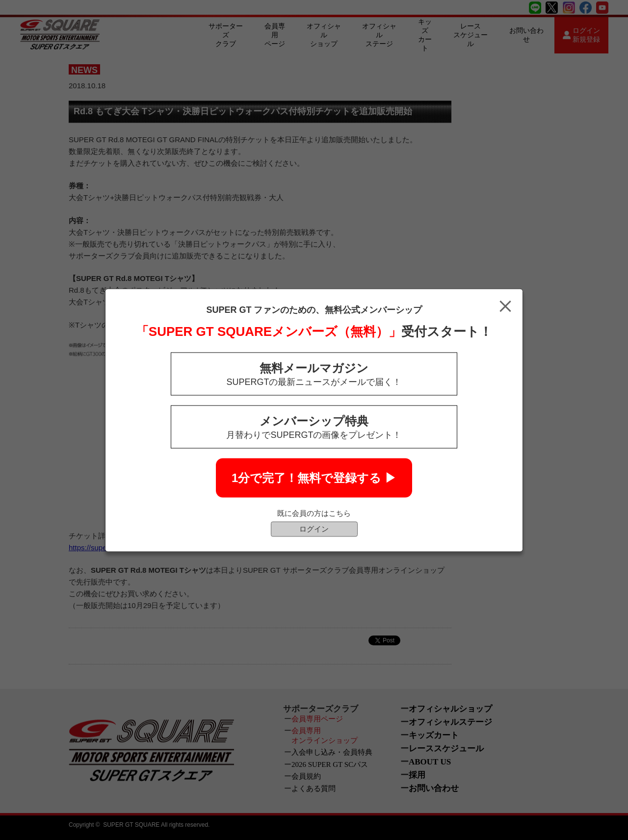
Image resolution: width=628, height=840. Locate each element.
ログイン (314, 528)
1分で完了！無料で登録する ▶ (314, 477)
